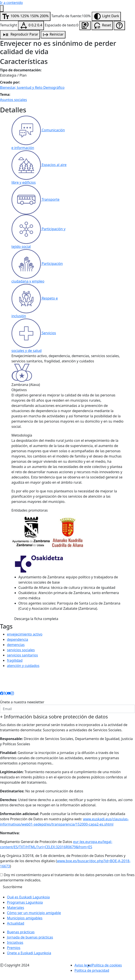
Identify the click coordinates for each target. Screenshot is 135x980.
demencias (16, 645)
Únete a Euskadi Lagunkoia (29, 953)
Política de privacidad (92, 970)
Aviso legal (83, 965)
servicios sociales (21, 650)
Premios (14, 948)
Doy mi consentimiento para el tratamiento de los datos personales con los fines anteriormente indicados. (67, 877)
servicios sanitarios (22, 655)
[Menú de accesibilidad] (2, 9)
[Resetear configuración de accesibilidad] (102, 26)
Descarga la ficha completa (36, 619)
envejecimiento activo (25, 634)
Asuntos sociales (13, 100)
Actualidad (16, 923)
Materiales (16, 908)
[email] (67, 709)
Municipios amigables (25, 918)
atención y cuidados (23, 666)
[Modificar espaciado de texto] (31, 26)
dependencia (17, 639)
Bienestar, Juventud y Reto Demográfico (32, 87)
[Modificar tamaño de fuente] (25, 16)
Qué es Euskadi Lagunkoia (28, 897)
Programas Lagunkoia (25, 902)
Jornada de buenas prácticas (30, 937)
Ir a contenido (11, 3)
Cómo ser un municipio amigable (34, 913)
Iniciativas (15, 942)
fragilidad (15, 660)
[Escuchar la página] (85, 26)
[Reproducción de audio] (20, 35)
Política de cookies (107, 965)
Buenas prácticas (21, 932)
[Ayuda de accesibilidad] (119, 26)
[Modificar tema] (106, 16)
